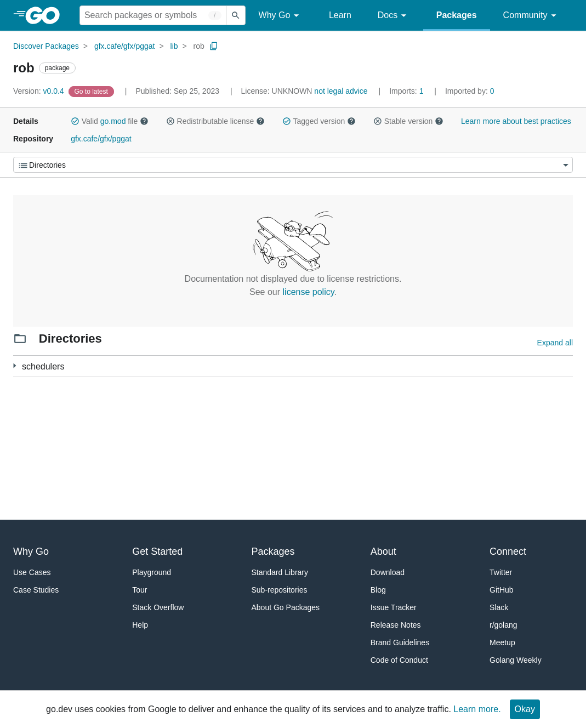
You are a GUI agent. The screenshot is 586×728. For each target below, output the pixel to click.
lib (174, 46)
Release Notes (396, 625)
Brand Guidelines (400, 642)
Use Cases (32, 572)
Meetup (502, 642)
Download (388, 572)
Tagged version (319, 121)
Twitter (501, 572)
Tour (140, 590)
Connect (508, 551)
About (383, 551)
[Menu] (293, 165)
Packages (457, 15)
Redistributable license (215, 121)
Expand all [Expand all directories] (555, 343)
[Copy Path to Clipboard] (214, 46)
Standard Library (280, 572)
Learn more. (477, 709)
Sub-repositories (280, 590)
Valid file (110, 121)
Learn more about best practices (516, 121)
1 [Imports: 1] (407, 91)
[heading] (46, 15)
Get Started (157, 551)
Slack (499, 607)
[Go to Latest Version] (92, 91)
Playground (152, 572)
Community (531, 16)
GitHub (502, 590)
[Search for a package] (153, 15)
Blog (378, 590)
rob (199, 46)
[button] (75, 121)
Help (140, 625)
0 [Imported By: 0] (470, 91)
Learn (340, 15)
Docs (394, 16)
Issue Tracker (394, 607)
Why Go (281, 16)
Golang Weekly (516, 660)
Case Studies (36, 590)
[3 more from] (15, 366)
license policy (309, 292)
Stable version (408, 121)
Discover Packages (46, 46)
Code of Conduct (399, 660)
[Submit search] (236, 15)
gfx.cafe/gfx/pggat (125, 46)
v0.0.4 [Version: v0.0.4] (40, 91)
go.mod (113, 121)
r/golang (503, 625)
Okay (525, 709)
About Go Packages (286, 607)
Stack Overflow (158, 607)
